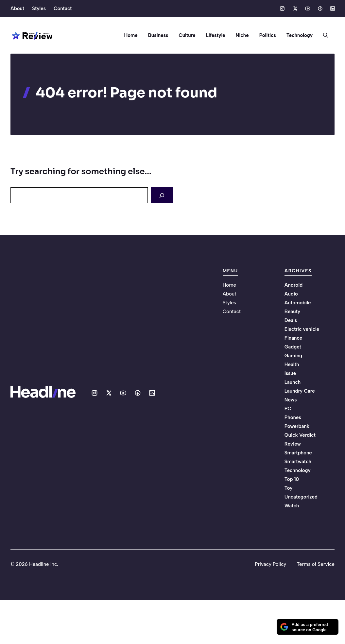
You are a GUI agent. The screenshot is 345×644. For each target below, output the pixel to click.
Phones (293, 417)
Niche (242, 35)
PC (288, 409)
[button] (323, 35)
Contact (63, 8)
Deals (291, 320)
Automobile (298, 303)
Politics (268, 35)
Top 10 (292, 479)
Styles (39, 8)
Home (131, 35)
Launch (293, 382)
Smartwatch (298, 462)
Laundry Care (300, 391)
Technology (300, 35)
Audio (291, 294)
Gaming (293, 356)
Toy (289, 488)
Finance (293, 338)
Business (158, 35)
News (291, 400)
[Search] (162, 195)
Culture (187, 35)
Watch (292, 506)
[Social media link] (282, 8)
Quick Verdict (300, 435)
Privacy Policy (270, 564)
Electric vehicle (302, 329)
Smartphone (298, 453)
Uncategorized (301, 497)
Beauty (292, 312)
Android (294, 285)
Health (292, 364)
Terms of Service (316, 564)
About (17, 8)
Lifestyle (216, 35)
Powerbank (297, 426)
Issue (290, 373)
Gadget (293, 347)
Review (293, 444)
